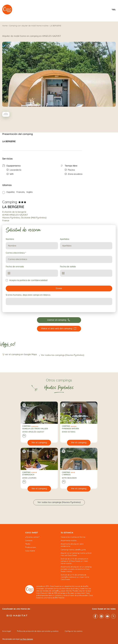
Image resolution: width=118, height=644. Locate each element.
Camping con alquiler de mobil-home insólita (29, 26)
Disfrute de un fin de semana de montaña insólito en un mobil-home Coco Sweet (75, 577)
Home (5, 26)
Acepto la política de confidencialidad (27, 280)
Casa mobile (30, 551)
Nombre (10, 239)
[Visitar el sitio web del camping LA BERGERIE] (59, 329)
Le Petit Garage (27, 639)
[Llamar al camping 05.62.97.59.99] (59, 320)
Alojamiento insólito (69, 540)
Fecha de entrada (15, 267)
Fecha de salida (68, 267)
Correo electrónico (16, 253)
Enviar (59, 288)
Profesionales (31, 547)
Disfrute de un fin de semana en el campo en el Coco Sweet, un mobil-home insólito (75, 561)
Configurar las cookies (74, 631)
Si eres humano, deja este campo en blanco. (28, 295)
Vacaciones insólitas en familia (73, 537)
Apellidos (65, 239)
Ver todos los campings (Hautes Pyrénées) (63, 355)
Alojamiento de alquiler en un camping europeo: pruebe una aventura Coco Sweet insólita (76, 569)
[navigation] (41, 544)
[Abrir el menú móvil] (114, 10)
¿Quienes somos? (32, 537)
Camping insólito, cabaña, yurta (73, 550)
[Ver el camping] (39, 443)
